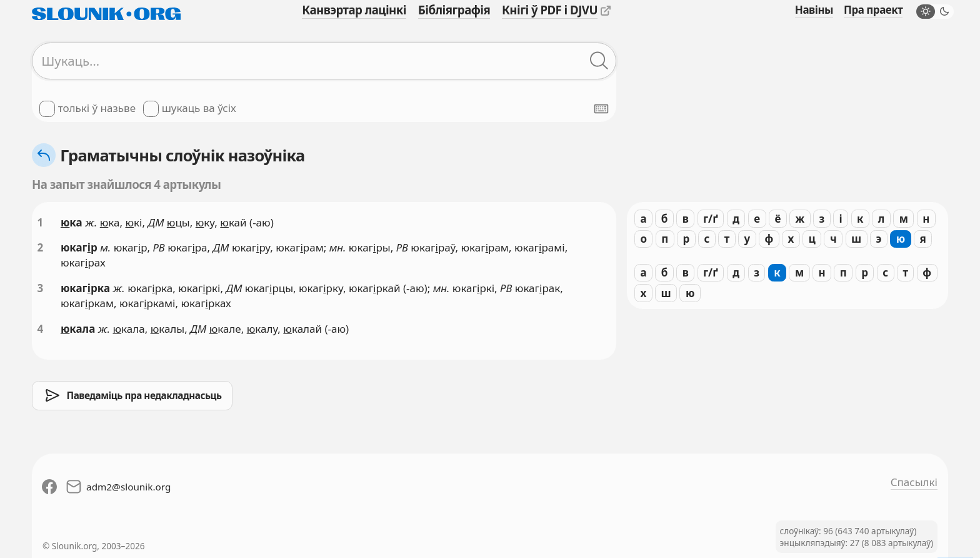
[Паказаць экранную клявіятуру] (601, 109)
